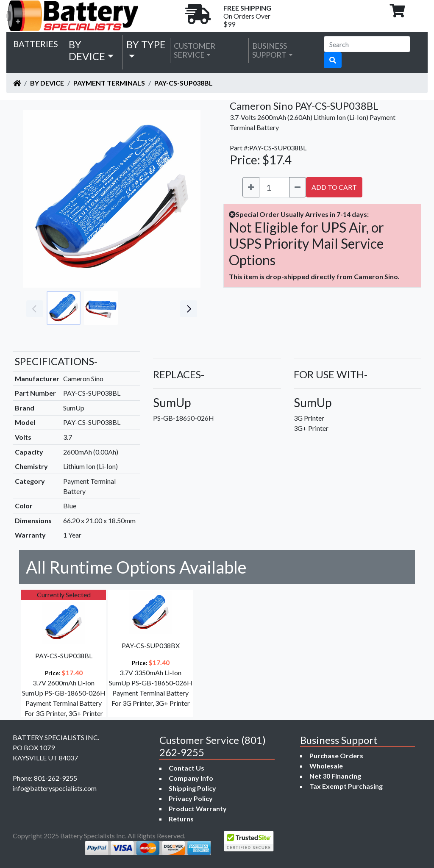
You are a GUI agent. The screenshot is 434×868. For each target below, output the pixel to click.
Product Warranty (198, 808)
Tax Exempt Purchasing (346, 786)
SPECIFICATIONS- (56, 361)
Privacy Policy (191, 798)
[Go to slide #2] (101, 308)
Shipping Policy (192, 788)
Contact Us (186, 768)
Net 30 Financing (335, 776)
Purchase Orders (336, 756)
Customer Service (195, 50)
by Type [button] (146, 44)
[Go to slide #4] (175, 308)
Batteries (36, 44)
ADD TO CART (334, 187)
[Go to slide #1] (64, 308)
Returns (181, 819)
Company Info (191, 778)
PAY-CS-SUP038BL (184, 83)
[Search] (367, 44)
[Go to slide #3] (138, 308)
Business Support (270, 50)
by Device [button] (87, 50)
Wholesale (326, 766)
